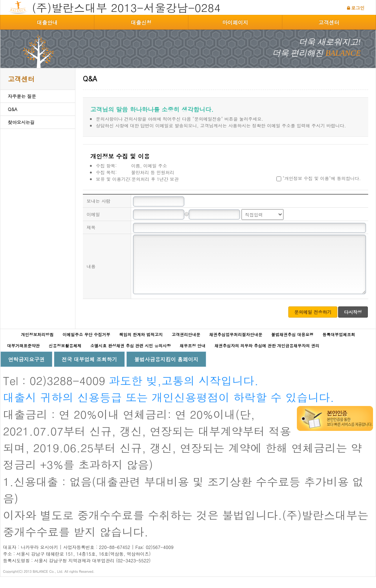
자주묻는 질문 (22, 96)
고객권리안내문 (186, 346)
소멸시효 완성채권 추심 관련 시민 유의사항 (130, 357)
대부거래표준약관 (23, 357)
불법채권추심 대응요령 (292, 346)
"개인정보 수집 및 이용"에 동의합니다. (319, 178)
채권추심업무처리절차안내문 (236, 346)
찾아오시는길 (21, 122)
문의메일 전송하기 (313, 323)
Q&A (13, 109)
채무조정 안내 (192, 357)
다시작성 (353, 323)
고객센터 (329, 22)
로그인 (358, 8)
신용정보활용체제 (65, 357)
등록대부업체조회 (339, 346)
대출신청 (141, 22)
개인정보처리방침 (37, 346)
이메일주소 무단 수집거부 (86, 346)
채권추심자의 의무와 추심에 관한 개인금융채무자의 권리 (267, 357)
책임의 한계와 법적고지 (141, 346)
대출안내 (47, 22)
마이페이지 (235, 22)
